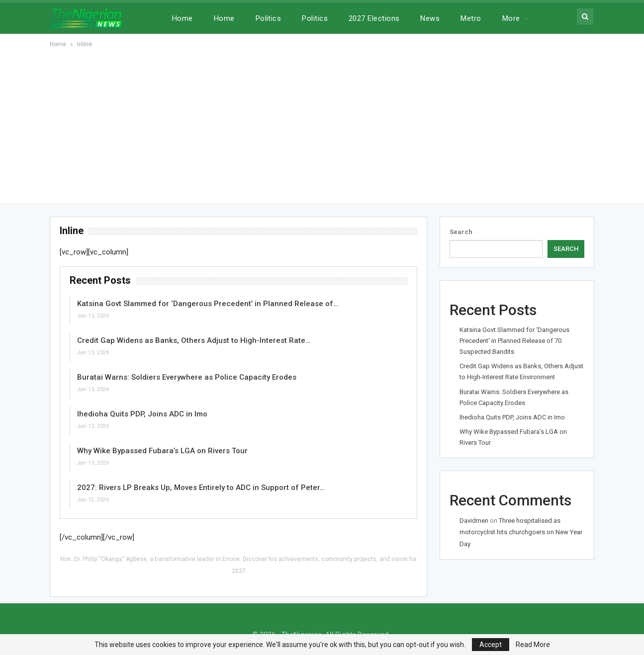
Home (183, 18)
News (430, 18)
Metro (471, 18)
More (511, 18)
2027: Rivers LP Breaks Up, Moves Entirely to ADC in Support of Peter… (201, 488)
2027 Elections (374, 18)
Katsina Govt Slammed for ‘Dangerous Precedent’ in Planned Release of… (208, 304)
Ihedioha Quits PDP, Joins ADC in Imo (142, 414)
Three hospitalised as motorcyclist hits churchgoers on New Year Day (521, 532)
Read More (533, 645)
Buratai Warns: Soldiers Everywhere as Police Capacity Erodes (187, 377)
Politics (269, 18)
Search (461, 232)
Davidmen (474, 521)
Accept (491, 645)
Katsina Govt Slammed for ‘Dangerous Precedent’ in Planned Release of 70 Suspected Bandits (514, 341)
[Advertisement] (322, 124)
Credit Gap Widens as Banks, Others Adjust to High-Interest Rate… (194, 340)
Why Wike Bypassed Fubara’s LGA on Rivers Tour (162, 451)
